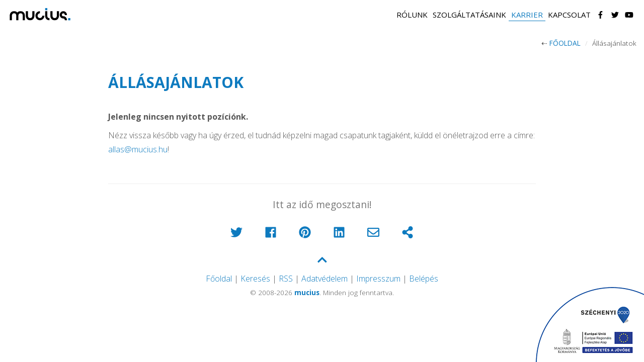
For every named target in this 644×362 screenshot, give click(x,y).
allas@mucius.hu (138, 149)
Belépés (424, 279)
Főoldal (565, 43)
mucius (307, 292)
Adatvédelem (325, 279)
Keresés (255, 279)
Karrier (527, 15)
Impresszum (378, 279)
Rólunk (412, 15)
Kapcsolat (569, 15)
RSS (286, 279)
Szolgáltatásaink (469, 15)
